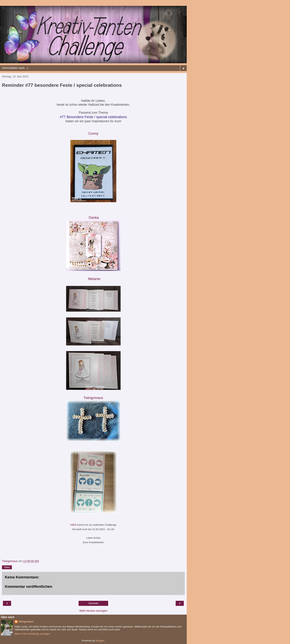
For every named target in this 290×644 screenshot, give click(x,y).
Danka (94, 218)
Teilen (7, 567)
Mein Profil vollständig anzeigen (32, 634)
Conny (93, 134)
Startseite (93, 603)
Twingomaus (26, 622)
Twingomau (94, 398)
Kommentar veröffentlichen (28, 586)
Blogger (100, 641)
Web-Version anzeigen (93, 611)
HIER (74, 525)
